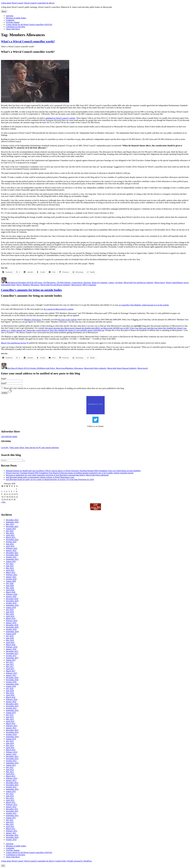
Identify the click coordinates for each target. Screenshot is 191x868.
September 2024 (12, 522)
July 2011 (10, 820)
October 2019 (11, 603)
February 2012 (12, 805)
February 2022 (12, 548)
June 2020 (10, 586)
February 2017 (12, 673)
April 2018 (10, 642)
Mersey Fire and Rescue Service (14, 343)
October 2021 (11, 557)
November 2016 (12, 680)
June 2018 (10, 638)
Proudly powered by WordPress (80, 861)
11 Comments (91, 285)
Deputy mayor (183, 283)
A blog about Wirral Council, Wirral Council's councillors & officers (28, 3)
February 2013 (12, 778)
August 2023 (11, 529)
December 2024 (12, 520)
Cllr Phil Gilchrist (64, 283)
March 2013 (11, 776)
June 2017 (10, 664)
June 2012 (10, 796)
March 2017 (11, 671)
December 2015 (12, 704)
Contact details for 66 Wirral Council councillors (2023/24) (29, 25)
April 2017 (10, 669)
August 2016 (11, 686)
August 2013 (11, 765)
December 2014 (12, 730)
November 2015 (12, 706)
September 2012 (12, 789)
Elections (87, 283)
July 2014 (10, 741)
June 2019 (10, 612)
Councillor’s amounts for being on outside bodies (31, 290)
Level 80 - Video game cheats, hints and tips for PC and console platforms (30, 448)
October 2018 (11, 629)
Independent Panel (8, 285)
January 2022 (11, 550)
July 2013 (10, 767)
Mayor (19, 285)
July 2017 (10, 662)
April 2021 (10, 570)
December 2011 (12, 809)
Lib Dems (119, 283)
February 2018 (12, 647)
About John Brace (13, 29)
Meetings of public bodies (16, 18)
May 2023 (10, 533)
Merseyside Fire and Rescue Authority (139, 283)
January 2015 (11, 728)
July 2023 (10, 531)
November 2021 (12, 555)
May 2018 (10, 640)
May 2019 (10, 614)
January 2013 (11, 780)
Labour (111, 283)
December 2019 (12, 599)
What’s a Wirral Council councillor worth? (28, 41)
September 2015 (12, 710)
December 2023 (12, 526)
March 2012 (11, 802)
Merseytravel (160, 283)
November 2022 (12, 540)
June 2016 (10, 691)
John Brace (11, 283)
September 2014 (12, 737)
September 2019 (12, 605)
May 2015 (10, 719)
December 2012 (12, 783)
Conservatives (77, 283)
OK (3, 866)
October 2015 (11, 708)
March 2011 (11, 829)
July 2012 (10, 794)
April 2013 (10, 774)
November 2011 (12, 811)
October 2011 (11, 813)
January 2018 (11, 649)
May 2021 (10, 568)
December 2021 (12, 553)
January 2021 (11, 577)
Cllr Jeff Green (36, 283)
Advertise (10, 16)
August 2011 (11, 818)
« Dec (3, 502)
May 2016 (10, 693)
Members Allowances (31, 285)
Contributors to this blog (15, 27)
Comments (10, 20)
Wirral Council (172, 283)
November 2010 (12, 837)
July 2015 (10, 715)
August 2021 (11, 561)
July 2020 (10, 583)
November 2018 (12, 627)
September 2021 (12, 559)
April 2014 (10, 748)
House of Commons (100, 283)
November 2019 (12, 601)
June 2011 (10, 822)
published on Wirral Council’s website (60, 118)
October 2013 (11, 761)
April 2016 (10, 695)
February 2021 (12, 575)
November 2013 (12, 759)
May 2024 (10, 524)
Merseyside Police (48, 368)
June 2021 (10, 566)
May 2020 (10, 588)
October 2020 (11, 579)
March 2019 (11, 618)
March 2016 (11, 697)
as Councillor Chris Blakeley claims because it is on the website (144, 305)
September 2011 (12, 815)
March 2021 (11, 572)
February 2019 (12, 621)
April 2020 (10, 590)
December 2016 (12, 678)
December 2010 (12, 835)
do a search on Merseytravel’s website (59, 309)
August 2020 (11, 581)
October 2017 (11, 656)
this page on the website (67, 320)
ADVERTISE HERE (9, 437)
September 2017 (12, 658)
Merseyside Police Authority (95, 368)
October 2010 (11, 840)
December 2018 (12, 625)
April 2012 (10, 800)
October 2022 (11, 542)
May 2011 (10, 824)
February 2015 (12, 726)
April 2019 (10, 616)
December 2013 (12, 756)
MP (84, 285)
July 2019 (10, 610)
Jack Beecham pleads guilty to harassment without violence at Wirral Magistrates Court (40, 477)
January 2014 (11, 754)
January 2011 (11, 833)
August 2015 (11, 713)
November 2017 (12, 653)
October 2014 (11, 734)
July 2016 (10, 688)
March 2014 (11, 750)
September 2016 (12, 684)
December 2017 (12, 651)
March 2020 (11, 592)
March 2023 (11, 537)
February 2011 (12, 831)
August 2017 (11, 660)
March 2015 (11, 724)
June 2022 (10, 544)
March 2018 (11, 645)
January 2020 (11, 596)
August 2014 (11, 739)
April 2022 (10, 546)
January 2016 (11, 702)
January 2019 (11, 623)
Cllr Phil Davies (49, 283)
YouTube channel (13, 22)
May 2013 (10, 772)
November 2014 (12, 732)
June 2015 (10, 717)
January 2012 (11, 807)
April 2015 (10, 721)
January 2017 (11, 675)
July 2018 (10, 636)
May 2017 (10, 667)
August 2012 (11, 791)
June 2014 (10, 743)
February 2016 (12, 699)
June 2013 (10, 770)
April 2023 (10, 535)
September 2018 (12, 632)
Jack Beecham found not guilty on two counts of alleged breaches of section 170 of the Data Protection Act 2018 (50, 479)
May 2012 (10, 798)
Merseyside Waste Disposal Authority (122, 368)
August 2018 (11, 634)
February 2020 (12, 594)
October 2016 (11, 682)
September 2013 (12, 763)
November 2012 (12, 785)
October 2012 (11, 787)
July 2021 (10, 564)
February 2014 (12, 752)
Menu (4, 11)
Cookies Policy (61, 861)
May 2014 (10, 745)
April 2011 (10, 826)
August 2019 (11, 607)
